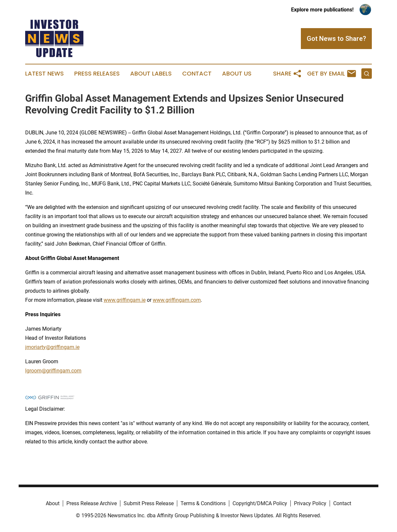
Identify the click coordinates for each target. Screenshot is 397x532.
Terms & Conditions (203, 503)
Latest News (44, 74)
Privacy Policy (310, 503)
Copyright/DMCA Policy (260, 503)
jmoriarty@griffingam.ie (52, 347)
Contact (197, 74)
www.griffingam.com (177, 300)
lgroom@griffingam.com (53, 371)
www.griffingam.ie (125, 300)
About (53, 503)
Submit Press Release (149, 503)
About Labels (151, 74)
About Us (237, 74)
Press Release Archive (92, 503)
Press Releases (97, 74)
